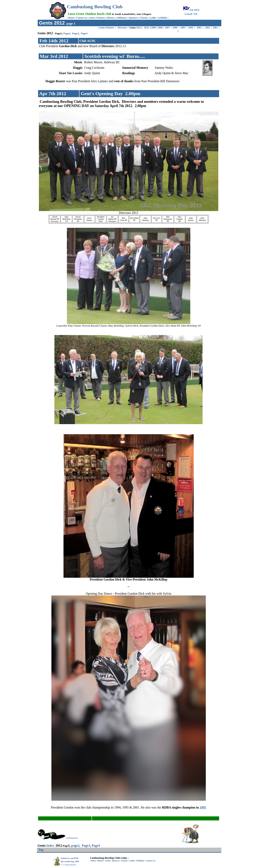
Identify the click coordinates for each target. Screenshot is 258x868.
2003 (199, 28)
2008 (160, 28)
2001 (216, 28)
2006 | (176, 28)
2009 (154, 28)
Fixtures (101, 18)
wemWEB (74, 858)
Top (41, 850)
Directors (123, 28)
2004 (190, 28)
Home (71, 18)
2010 (146, 28)
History (111, 18)
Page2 (67, 33)
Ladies (153, 18)
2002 (207, 28)
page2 (75, 846)
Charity (144, 18)
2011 (139, 28)
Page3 (75, 33)
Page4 (84, 33)
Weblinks (140, 861)
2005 (183, 28)
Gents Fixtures (106, 28)
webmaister (72, 838)
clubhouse (122, 18)
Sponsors (133, 18)
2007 (168, 28)
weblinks (163, 18)
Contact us (82, 18)
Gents (92, 18)
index (50, 846)
